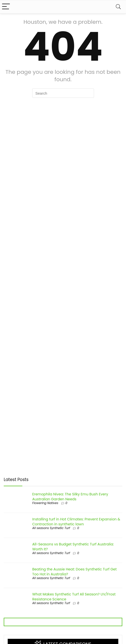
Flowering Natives (45, 503)
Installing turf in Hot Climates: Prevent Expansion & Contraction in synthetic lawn (76, 522)
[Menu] (6, 7)
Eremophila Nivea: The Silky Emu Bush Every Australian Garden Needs (70, 497)
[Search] (118, 7)
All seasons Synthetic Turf (51, 528)
